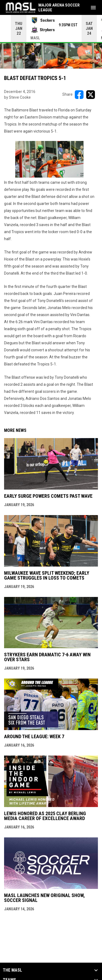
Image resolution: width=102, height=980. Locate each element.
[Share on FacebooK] (79, 95)
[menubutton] (93, 8)
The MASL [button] (12, 970)
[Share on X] (91, 95)
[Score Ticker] (51, 28)
